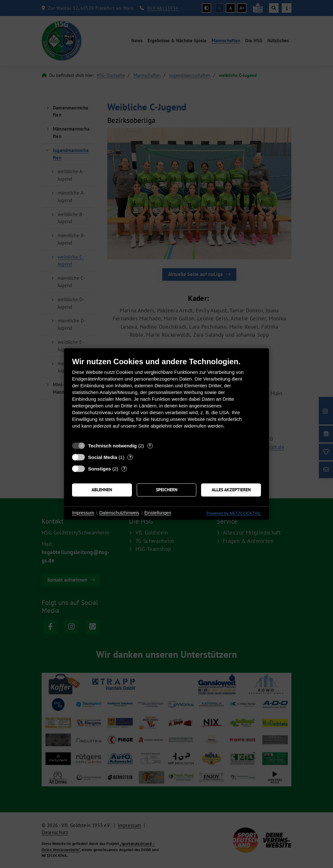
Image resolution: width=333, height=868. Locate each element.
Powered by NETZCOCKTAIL (234, 513)
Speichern (167, 490)
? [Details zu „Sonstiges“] (124, 469)
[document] (166, 398)
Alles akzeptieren (231, 490)
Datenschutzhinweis (119, 513)
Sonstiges (100, 469)
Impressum (83, 513)
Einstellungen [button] (158, 513)
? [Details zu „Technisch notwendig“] (150, 446)
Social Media (103, 457)
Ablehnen (102, 490)
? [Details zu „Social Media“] (130, 457)
